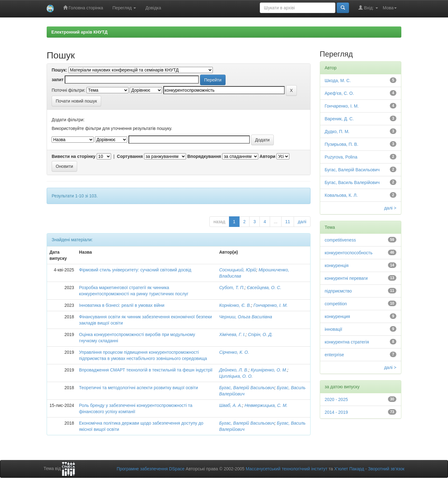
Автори (267, 156)
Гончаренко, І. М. (271, 305)
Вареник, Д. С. (339, 119)
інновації (334, 329)
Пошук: (59, 70)
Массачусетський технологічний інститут (287, 469)
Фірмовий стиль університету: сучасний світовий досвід (135, 270)
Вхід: (368, 8)
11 (288, 222)
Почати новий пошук (76, 101)
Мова (390, 8)
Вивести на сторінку (74, 156)
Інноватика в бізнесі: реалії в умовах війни (122, 305)
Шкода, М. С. (338, 81)
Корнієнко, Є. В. (235, 305)
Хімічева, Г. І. (232, 334)
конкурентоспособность (349, 253)
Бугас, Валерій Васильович (247, 388)
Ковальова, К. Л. (341, 195)
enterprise (334, 355)
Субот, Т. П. (232, 288)
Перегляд (124, 8)
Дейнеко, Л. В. (234, 370)
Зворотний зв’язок (386, 469)
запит (58, 80)
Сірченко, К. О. (234, 352)
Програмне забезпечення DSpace (151, 469)
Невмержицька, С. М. (266, 405)
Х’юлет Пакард (349, 469)
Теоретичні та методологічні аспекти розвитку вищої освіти (138, 388)
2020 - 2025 (336, 399)
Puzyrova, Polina (341, 157)
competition (336, 304)
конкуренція (337, 265)
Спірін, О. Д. (260, 334)
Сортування (130, 156)
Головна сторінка (83, 8)
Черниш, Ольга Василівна (245, 317)
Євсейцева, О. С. (264, 288)
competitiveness (340, 240)
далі (302, 222)
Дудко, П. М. (337, 131)
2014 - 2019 (336, 412)
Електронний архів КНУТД (79, 32)
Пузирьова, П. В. (342, 144)
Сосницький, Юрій (238, 270)
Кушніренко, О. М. (269, 370)
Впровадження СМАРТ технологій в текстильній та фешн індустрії (146, 370)
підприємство (338, 291)
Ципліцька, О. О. (236, 376)
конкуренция (338, 316)
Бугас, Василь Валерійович (352, 182)
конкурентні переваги (346, 278)
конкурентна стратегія (347, 342)
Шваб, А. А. (231, 405)
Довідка (153, 8)
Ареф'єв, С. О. (339, 93)
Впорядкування (204, 156)
